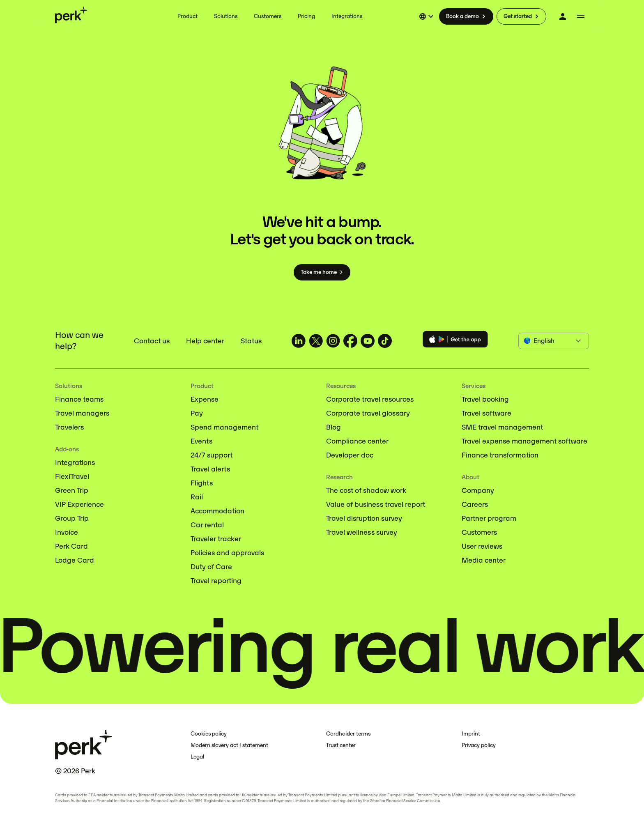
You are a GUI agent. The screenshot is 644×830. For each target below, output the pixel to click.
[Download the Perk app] (455, 341)
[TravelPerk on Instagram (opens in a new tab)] (333, 341)
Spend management (224, 427)
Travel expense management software (524, 441)
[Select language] (428, 16)
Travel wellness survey (362, 532)
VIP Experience (79, 504)
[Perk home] (71, 15)
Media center (484, 560)
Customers (479, 532)
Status (251, 341)
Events (201, 441)
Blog (333, 427)
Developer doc (350, 455)
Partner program (489, 518)
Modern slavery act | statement (229, 745)
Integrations (75, 462)
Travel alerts (210, 469)
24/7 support (212, 455)
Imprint (471, 734)
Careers (475, 504)
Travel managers (82, 413)
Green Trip (72, 490)
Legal (197, 757)
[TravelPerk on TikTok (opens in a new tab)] (385, 341)
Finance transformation (500, 455)
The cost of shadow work (366, 490)
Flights (202, 483)
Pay (197, 413)
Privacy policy (479, 745)
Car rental (207, 525)
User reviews (482, 546)
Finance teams (79, 399)
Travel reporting (216, 581)
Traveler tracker (216, 539)
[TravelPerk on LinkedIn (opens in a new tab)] (299, 341)
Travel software (486, 413)
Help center (205, 341)
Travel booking (485, 399)
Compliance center (357, 441)
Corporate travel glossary (368, 413)
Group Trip (72, 518)
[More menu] (581, 16)
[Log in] (563, 16)
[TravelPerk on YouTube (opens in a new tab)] (368, 341)
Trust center (341, 745)
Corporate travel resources (370, 399)
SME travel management (502, 427)
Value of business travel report (376, 504)
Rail (197, 497)
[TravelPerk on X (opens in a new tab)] (316, 341)
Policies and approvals (227, 553)
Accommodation (217, 511)
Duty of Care (211, 567)
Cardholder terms (348, 734)
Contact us (152, 341)
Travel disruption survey (364, 518)
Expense (205, 399)
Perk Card (71, 546)
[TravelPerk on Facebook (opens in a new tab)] (350, 341)
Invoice (67, 532)
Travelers (69, 427)
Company (478, 490)
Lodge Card (75, 560)
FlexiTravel (72, 476)
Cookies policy (209, 734)
